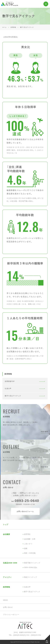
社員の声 (8, 389)
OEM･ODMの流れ (31, 567)
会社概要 (6, 534)
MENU (46, 4)
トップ (6, 524)
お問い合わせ (8, 607)
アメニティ (7, 577)
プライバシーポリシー (11, 615)
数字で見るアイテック (13, 396)
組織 (26, 548)
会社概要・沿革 (30, 539)
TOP (47, 642)
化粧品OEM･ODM (10, 563)
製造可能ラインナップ (32, 563)
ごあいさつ (28, 544)
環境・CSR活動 (30, 553)
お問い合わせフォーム (25, 511)
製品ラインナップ (31, 577)
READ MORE (45, 432)
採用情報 (6, 587)
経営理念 (27, 534)
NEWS (5, 600)
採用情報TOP (10, 381)
